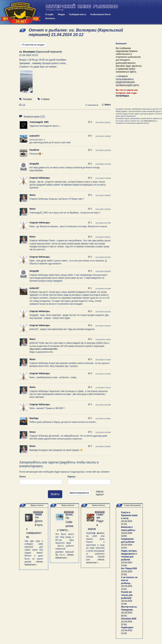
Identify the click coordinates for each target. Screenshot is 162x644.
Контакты (50, 18)
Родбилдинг (127, 627)
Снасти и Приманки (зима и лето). (129, 515)
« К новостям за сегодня (33, 45)
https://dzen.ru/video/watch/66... (44, 349)
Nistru (106, 105)
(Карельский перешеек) (41, 52)
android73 (34, 136)
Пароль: (72, 477)
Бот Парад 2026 (129, 568)
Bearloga (34, 418)
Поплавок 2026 (129, 619)
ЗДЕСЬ (133, 72)
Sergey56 (34, 164)
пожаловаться (92, 105)
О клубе (49, 14)
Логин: (23, 477)
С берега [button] (45, 99)
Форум (61, 14)
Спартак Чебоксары (40, 178)
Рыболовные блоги (100, 14)
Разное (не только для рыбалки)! (127, 595)
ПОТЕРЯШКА (123, 96)
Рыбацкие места (78, 14)
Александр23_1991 (39, 122)
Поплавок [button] (27, 99)
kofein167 (34, 288)
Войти (55, 494)
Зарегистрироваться (79, 493)
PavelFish (34, 150)
